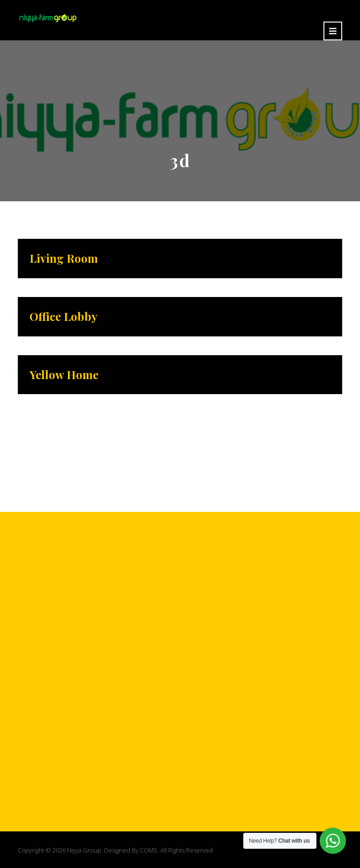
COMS (149, 850)
